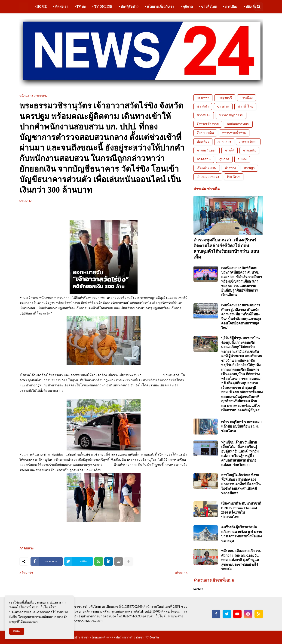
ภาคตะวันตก (248, 142)
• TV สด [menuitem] (80, 7)
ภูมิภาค (224, 159)
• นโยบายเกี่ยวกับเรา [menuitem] (159, 7)
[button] (249, 7)
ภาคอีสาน (204, 159)
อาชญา (249, 168)
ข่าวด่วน (223, 106)
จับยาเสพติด (205, 133)
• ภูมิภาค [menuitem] (187, 7)
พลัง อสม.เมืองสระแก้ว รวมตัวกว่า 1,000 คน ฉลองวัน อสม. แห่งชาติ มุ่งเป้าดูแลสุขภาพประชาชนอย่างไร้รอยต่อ (241, 560)
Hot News (234, 177)
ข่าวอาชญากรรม (231, 115)
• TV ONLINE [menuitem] (102, 7)
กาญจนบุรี (225, 98)
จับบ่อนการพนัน (238, 124)
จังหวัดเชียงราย (208, 124)
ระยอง (242, 159)
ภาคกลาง (41, 96)
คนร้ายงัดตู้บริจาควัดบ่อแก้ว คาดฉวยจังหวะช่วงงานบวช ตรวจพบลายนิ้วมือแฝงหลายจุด (242, 534)
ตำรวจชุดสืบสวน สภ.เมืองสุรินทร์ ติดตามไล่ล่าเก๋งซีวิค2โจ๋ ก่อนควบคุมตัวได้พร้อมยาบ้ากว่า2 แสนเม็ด (226, 248)
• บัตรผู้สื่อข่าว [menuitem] (129, 7)
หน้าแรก (25, 96)
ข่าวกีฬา (203, 106)
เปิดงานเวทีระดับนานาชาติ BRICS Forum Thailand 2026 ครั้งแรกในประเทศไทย (241, 510)
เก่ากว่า (180, 573)
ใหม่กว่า (27, 573)
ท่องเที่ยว (203, 142)
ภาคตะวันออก (207, 150)
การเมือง (247, 98)
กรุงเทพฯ (203, 98)
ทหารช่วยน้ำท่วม (234, 133)
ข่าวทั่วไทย (245, 106)
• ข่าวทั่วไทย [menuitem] (208, 7)
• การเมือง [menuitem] (230, 7)
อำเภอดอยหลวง (208, 177)
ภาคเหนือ (249, 150)
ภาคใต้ (230, 150)
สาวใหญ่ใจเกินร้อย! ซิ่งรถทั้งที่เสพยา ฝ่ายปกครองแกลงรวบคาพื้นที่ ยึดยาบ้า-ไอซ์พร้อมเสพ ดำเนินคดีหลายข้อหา (241, 484)
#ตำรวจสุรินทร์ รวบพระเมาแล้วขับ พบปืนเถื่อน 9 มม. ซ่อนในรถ (241, 426)
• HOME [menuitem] (41, 7)
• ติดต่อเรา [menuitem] (61, 7)
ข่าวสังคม (204, 115)
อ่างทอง (230, 168)
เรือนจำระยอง (207, 168)
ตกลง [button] (17, 631)
